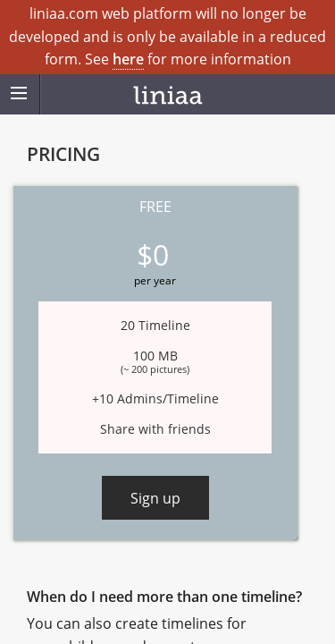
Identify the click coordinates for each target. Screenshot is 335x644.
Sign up (155, 498)
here (128, 59)
